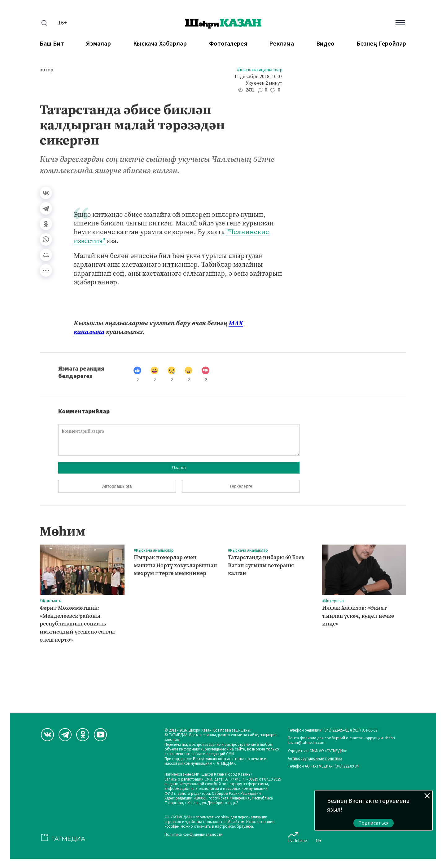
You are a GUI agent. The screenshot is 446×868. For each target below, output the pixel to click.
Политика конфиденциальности (193, 835)
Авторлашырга (117, 486)
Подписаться (374, 823)
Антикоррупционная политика (315, 759)
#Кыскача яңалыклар (260, 70)
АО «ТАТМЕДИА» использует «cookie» (197, 817)
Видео (325, 44)
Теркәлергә (241, 486)
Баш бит (52, 44)
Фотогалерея (228, 44)
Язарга (179, 468)
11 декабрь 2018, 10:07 (258, 77)
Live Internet (298, 836)
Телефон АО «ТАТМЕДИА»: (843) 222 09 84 (323, 766)
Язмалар (98, 44)
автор (46, 70)
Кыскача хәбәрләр (160, 44)
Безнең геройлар (381, 44)
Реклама (282, 44)
